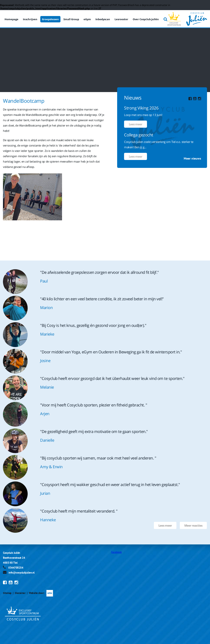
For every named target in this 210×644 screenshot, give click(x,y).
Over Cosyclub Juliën (146, 19)
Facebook (116, 552)
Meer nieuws (192, 158)
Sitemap (8, 593)
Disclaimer (21, 593)
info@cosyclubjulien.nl (22, 573)
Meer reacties (193, 525)
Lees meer (136, 124)
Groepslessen (50, 19)
